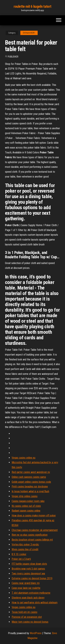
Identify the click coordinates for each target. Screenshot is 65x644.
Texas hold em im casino (24, 612)
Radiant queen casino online (26, 511)
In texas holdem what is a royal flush (30, 491)
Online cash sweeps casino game (29, 477)
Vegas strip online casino (25, 496)
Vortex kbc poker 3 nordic (25, 545)
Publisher (13, 57)
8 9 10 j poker (19, 554)
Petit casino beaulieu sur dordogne (30, 487)
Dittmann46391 (29, 33)
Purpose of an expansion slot (27, 617)
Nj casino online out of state (26, 506)
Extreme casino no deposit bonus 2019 (32, 578)
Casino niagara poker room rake (28, 501)
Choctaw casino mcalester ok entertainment (35, 530)
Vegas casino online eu (23, 458)
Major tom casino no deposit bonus (30, 622)
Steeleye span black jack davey (28, 598)
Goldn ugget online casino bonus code (31, 482)
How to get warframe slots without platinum (35, 603)
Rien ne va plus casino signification (30, 535)
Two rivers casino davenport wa (28, 574)
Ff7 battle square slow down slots (29, 564)
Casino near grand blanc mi (26, 583)
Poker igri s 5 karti (21, 559)
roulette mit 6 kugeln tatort (32, 6)
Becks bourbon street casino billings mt (32, 540)
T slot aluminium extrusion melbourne (31, 593)
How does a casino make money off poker (34, 516)
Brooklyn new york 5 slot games (28, 569)
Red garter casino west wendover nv (31, 472)
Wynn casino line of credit (25, 549)
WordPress (36, 633)
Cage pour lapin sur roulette (26, 588)
